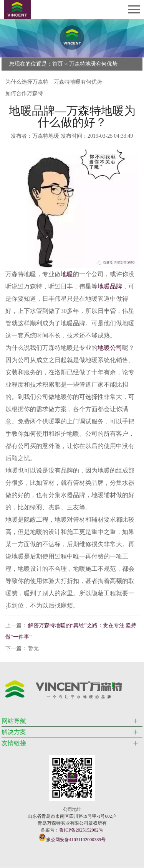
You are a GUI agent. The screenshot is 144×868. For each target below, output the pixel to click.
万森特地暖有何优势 (93, 64)
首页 (58, 64)
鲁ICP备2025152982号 (81, 830)
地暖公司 (110, 348)
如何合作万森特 (24, 93)
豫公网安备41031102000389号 (72, 838)
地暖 (67, 274)
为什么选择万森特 (27, 82)
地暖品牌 (110, 286)
